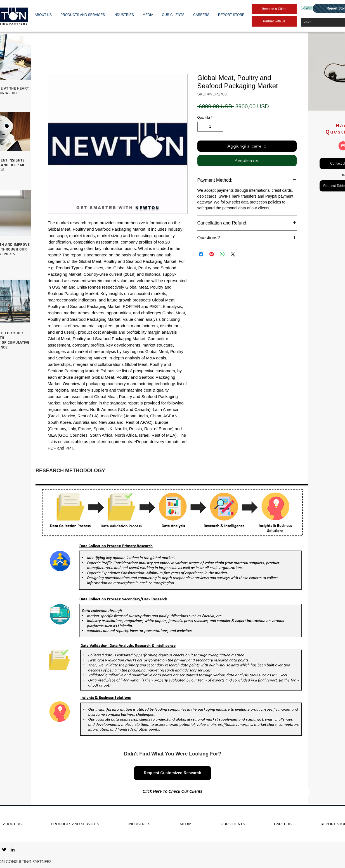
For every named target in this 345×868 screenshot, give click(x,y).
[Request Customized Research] (172, 773)
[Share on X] (233, 254)
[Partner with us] (274, 21)
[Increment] (219, 127)
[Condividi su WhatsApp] (222, 254)
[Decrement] (201, 127)
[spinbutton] (210, 127)
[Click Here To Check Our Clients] (172, 792)
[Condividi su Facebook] (201, 254)
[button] (43, 15)
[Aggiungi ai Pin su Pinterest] (212, 254)
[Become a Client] (274, 9)
